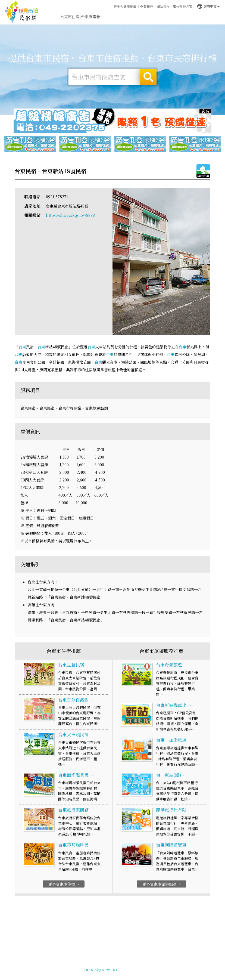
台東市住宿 (70, 17)
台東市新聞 (173, 18)
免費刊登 (146, 6)
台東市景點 (194, 18)
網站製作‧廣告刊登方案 (174, 6)
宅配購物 (212, 19)
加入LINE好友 (134, 968)
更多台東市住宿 (64, 884)
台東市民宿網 (22, 12)
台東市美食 (132, 17)
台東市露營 (90, 17)
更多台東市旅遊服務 (162, 884)
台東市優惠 (152, 17)
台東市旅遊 (111, 17)
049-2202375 (107, 968)
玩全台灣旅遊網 (125, 6)
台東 (22, 347)
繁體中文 (208, 6)
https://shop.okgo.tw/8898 (70, 215)
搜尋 (148, 77)
